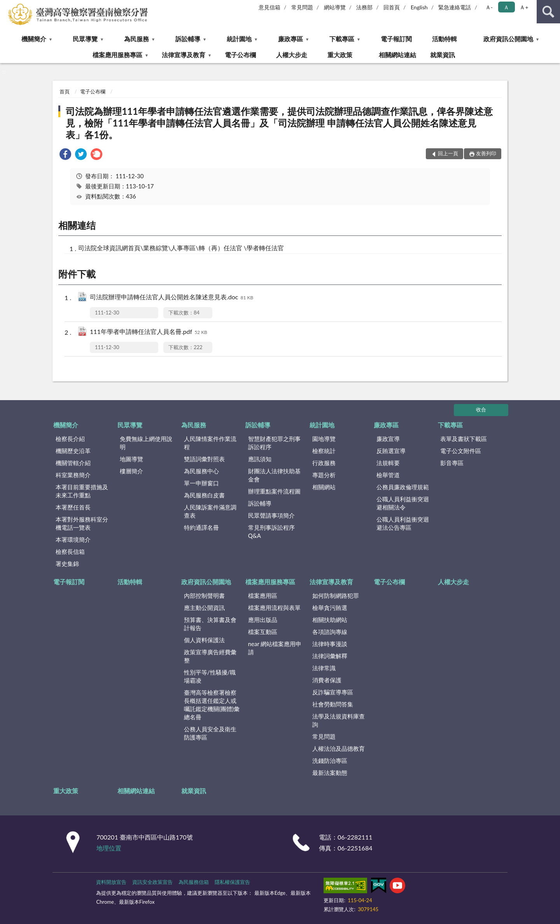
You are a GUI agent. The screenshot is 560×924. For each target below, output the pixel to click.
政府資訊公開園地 (508, 39)
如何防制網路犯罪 (336, 596)
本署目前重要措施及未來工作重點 (82, 491)
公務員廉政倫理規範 (403, 487)
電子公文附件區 (461, 451)
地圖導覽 (131, 459)
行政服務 (324, 463)
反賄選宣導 (391, 451)
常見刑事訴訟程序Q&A (271, 531)
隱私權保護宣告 (232, 882)
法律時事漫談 (330, 644)
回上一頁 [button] (448, 153)
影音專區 (452, 463)
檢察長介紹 (70, 439)
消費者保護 (327, 680)
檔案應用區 (263, 596)
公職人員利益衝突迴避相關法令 (403, 503)
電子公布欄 (240, 55)
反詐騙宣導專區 (333, 692)
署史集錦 (67, 564)
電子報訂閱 (396, 39)
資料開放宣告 (111, 882)
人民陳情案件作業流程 (210, 443)
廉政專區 (290, 39)
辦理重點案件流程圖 (274, 491)
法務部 (364, 7)
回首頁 (392, 7)
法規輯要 (388, 463)
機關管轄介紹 (73, 463)
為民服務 (136, 39)
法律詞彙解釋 (330, 656)
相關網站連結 (397, 55)
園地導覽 (324, 439)
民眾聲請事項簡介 (271, 515)
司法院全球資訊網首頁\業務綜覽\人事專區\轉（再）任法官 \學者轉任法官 (181, 248)
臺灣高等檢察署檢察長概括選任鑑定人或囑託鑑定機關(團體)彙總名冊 (212, 705)
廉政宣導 (388, 439)
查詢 (548, 12)
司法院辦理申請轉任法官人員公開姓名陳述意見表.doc (171, 298)
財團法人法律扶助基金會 (274, 475)
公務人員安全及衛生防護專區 (210, 733)
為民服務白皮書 (204, 495)
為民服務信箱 (194, 882)
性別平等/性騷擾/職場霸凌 (210, 676)
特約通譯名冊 (201, 527)
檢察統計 (324, 451)
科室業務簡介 (73, 475)
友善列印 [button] (486, 153)
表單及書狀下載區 (464, 439)
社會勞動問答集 (333, 704)
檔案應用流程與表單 (274, 608)
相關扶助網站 (330, 620)
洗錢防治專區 (330, 761)
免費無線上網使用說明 (146, 443)
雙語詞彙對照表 (204, 459)
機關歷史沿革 (73, 451)
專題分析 (324, 475)
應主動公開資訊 (204, 608)
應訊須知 (260, 459)
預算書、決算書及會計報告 (210, 624)
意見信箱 (269, 7)
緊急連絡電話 (455, 7)
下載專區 (342, 39)
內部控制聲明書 (204, 596)
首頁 (65, 91)
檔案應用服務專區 (117, 55)
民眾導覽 (85, 39)
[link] (65, 155)
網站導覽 (335, 7)
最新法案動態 (330, 773)
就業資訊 (443, 55)
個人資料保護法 (204, 640)
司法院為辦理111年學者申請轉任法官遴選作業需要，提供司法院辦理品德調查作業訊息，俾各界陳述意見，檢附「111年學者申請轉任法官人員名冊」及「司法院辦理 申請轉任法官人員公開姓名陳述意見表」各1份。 (279, 123)
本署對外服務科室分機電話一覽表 (82, 523)
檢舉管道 (388, 475)
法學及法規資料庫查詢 (339, 720)
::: (6, 6)
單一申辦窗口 (201, 483)
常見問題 (302, 7)
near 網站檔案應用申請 (275, 648)
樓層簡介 (131, 471)
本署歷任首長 (73, 507)
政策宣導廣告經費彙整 (210, 656)
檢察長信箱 (70, 552)
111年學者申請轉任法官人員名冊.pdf (149, 332)
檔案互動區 (263, 632)
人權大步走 (292, 55)
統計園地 (239, 39)
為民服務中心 (201, 471)
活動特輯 (444, 39)
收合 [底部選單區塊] (481, 409)
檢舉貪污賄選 (330, 608)
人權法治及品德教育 (339, 748)
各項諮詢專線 (330, 632)
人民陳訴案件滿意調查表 (210, 511)
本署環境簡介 (73, 539)
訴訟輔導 (188, 39)
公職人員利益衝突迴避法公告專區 (403, 523)
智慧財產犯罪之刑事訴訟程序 (274, 443)
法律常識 (324, 668)
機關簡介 (34, 39)
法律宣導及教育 (184, 55)
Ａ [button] (506, 7)
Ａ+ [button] (524, 7)
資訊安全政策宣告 (152, 882)
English (419, 7)
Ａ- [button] (489, 7)
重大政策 (340, 55)
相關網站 (324, 487)
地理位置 (109, 848)
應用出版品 (263, 620)
